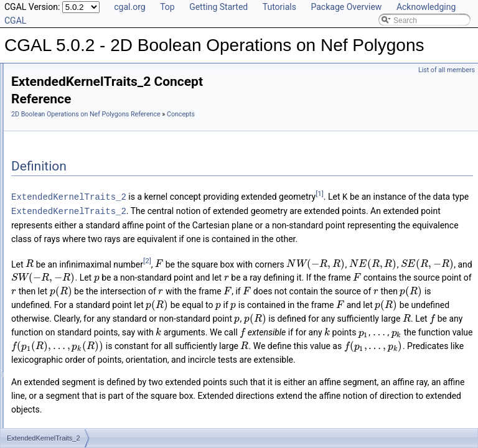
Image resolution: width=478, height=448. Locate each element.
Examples (38, 265)
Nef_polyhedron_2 (62, 210)
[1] (208, 221)
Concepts (47, 114)
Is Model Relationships (59, 224)
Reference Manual (52, 101)
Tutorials (279, 7)
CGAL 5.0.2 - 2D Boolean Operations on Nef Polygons (101, 73)
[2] (303, 301)
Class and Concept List (59, 251)
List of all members (447, 70)
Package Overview (346, 7)
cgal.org (129, 7)
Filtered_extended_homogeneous (87, 169)
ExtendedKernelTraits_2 (81, 128)
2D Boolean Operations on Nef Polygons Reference (241, 114)
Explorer (45, 197)
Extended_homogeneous (73, 156)
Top (167, 7)
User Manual (42, 87)
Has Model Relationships (63, 238)
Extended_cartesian (64, 142)
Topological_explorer (65, 183)
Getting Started (218, 7)
